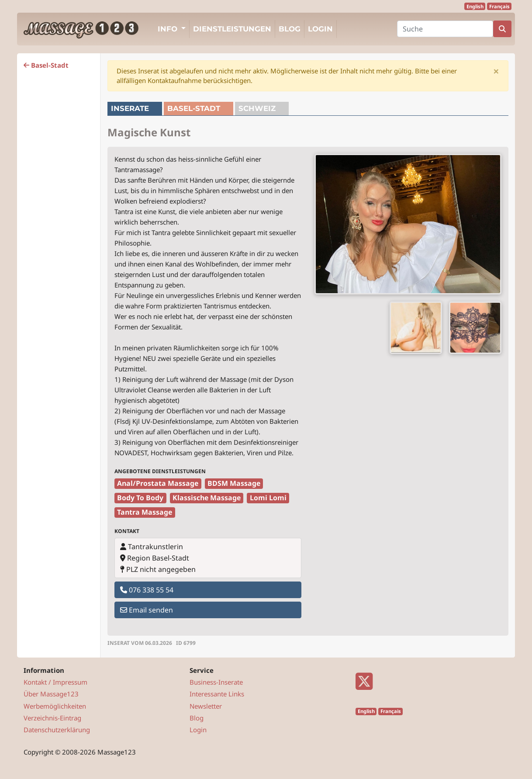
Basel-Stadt (46, 65)
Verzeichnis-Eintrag (52, 718)
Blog (290, 29)
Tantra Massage (145, 512)
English (475, 6)
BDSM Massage (234, 483)
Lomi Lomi (268, 498)
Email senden (147, 610)
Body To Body (140, 498)
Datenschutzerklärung (57, 730)
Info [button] (169, 29)
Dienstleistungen (232, 29)
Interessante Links (217, 694)
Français (499, 6)
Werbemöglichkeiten (55, 706)
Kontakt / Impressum (55, 682)
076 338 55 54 (147, 590)
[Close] (496, 71)
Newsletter (206, 706)
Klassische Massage (207, 498)
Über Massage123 (51, 694)
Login (320, 29)
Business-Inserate (216, 682)
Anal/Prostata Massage (158, 483)
